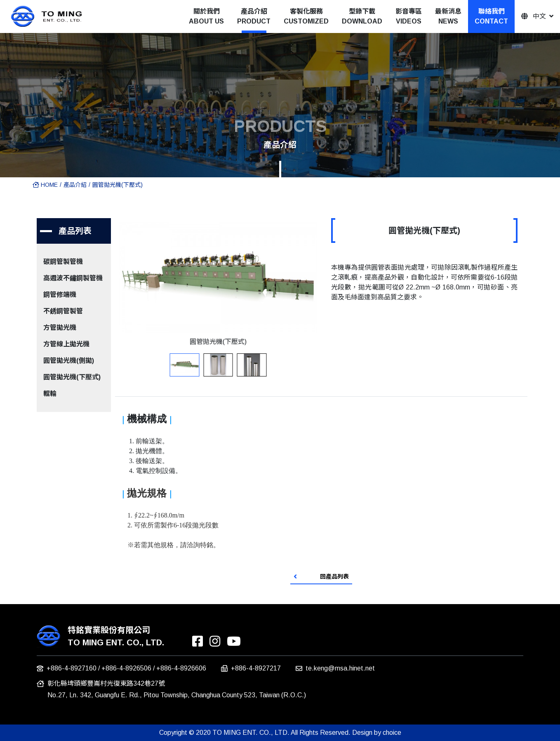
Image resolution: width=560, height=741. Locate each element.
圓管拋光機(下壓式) (118, 185)
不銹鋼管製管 (63, 311)
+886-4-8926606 (181, 668)
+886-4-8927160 (72, 668)
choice (392, 733)
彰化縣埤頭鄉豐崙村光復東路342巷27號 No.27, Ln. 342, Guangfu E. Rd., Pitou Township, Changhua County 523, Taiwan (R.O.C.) (177, 689)
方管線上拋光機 (66, 344)
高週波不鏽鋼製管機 (73, 278)
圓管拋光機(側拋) (69, 361)
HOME (45, 185)
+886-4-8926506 (126, 668)
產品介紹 (75, 185)
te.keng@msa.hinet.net (340, 668)
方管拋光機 (60, 328)
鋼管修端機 (60, 295)
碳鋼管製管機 (63, 262)
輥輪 (50, 394)
